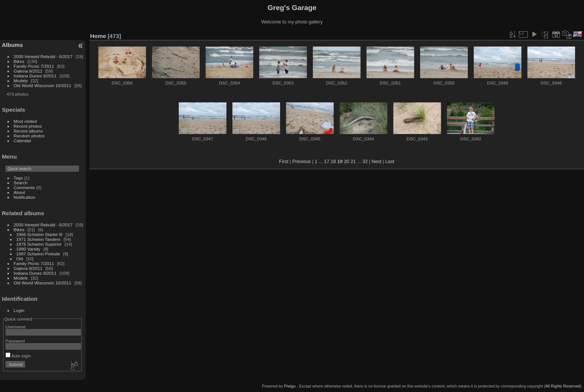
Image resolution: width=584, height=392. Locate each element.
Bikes (19, 61)
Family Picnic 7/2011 (34, 66)
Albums (12, 45)
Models (21, 81)
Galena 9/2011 (28, 71)
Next (377, 161)
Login (19, 310)
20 (346, 161)
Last (390, 161)
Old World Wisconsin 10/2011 (43, 85)
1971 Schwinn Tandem (39, 239)
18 (333, 161)
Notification (25, 197)
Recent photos (28, 126)
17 (327, 161)
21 (353, 161)
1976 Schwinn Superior (39, 244)
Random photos (29, 136)
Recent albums (28, 131)
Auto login (18, 356)
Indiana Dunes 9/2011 (35, 76)
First (284, 161)
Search (21, 183)
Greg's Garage (292, 8)
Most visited (25, 121)
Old (20, 259)
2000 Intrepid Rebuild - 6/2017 (43, 56)
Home (98, 36)
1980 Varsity (28, 249)
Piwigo (290, 386)
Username (16, 327)
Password (15, 341)
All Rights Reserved (563, 386)
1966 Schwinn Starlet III (39, 234)
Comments (24, 187)
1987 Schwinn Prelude (38, 254)
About (20, 192)
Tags (18, 178)
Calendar (23, 141)
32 (365, 161)
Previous (302, 161)
